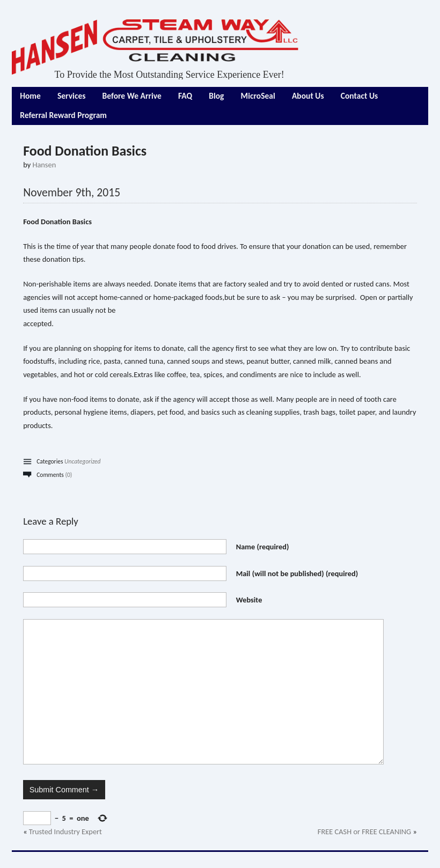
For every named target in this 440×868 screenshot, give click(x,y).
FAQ (185, 96)
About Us (308, 96)
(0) (68, 475)
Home (30, 96)
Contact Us (359, 96)
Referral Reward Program (63, 115)
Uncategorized (82, 461)
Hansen (44, 165)
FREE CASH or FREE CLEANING (364, 832)
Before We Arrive (132, 96)
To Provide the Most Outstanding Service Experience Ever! (170, 75)
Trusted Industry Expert (65, 832)
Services (72, 96)
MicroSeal (258, 96)
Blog (216, 96)
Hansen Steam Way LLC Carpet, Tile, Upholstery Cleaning (155, 47)
